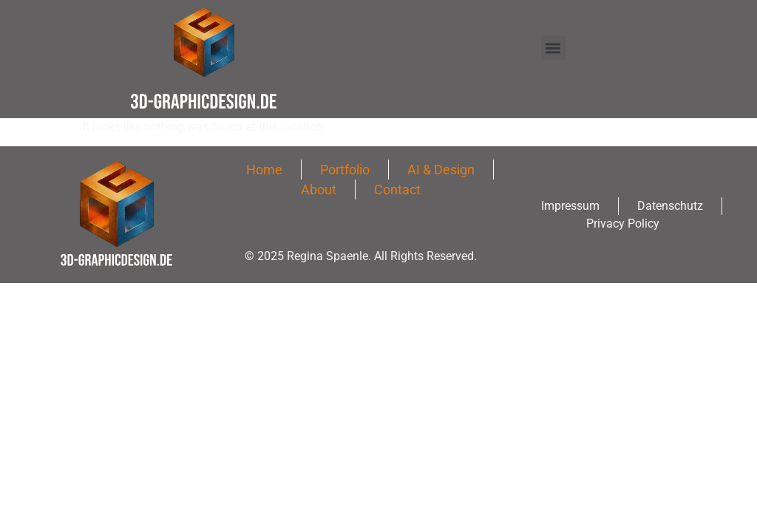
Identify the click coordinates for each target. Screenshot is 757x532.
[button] (553, 48)
